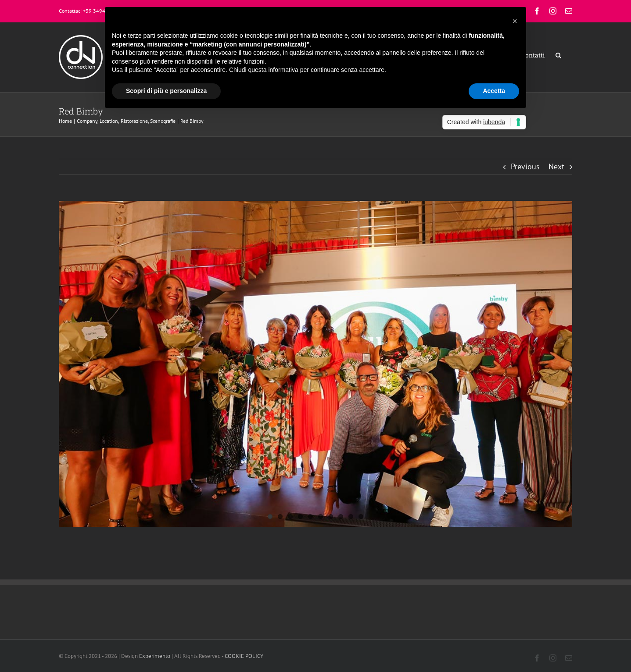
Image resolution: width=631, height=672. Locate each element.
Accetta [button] (494, 91)
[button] (558, 55)
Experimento (155, 656)
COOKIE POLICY (245, 656)
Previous (525, 166)
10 (361, 517)
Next (556, 166)
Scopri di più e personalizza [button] (166, 91)
